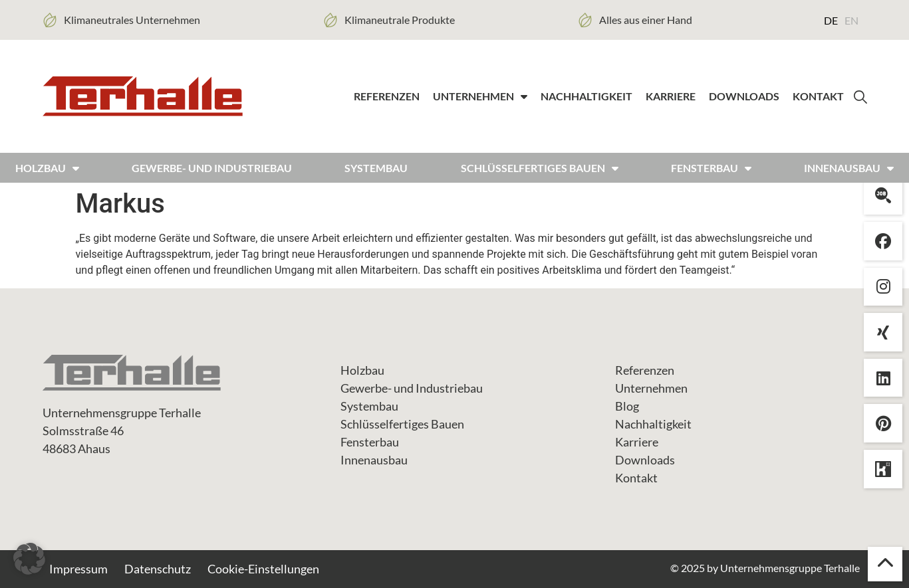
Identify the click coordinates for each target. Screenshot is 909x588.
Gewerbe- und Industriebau (212, 168)
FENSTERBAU (711, 168)
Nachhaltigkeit (586, 96)
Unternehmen (480, 96)
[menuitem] (831, 20)
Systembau (376, 168)
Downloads (744, 96)
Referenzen (387, 96)
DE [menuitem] (831, 20)
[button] (29, 559)
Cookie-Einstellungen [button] (263, 569)
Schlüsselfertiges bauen (540, 168)
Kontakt (818, 96)
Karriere (671, 96)
